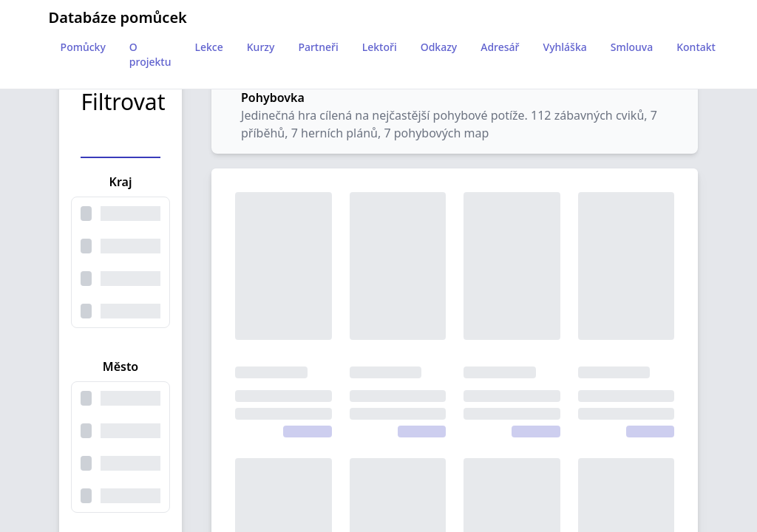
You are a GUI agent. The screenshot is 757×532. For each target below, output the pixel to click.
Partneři (318, 47)
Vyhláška (565, 47)
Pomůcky (83, 47)
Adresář (500, 47)
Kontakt (696, 47)
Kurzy (261, 47)
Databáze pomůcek (118, 17)
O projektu (150, 54)
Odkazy (439, 47)
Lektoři (380, 47)
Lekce (209, 47)
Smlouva (632, 47)
